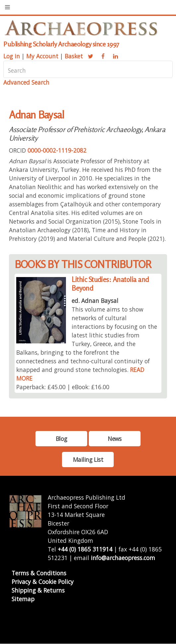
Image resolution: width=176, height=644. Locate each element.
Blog (61, 439)
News (115, 439)
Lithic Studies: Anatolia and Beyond (110, 284)
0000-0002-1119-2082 (57, 150)
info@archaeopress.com (123, 558)
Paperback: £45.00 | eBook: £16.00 (63, 387)
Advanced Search (26, 82)
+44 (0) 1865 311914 (85, 549)
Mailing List (88, 460)
